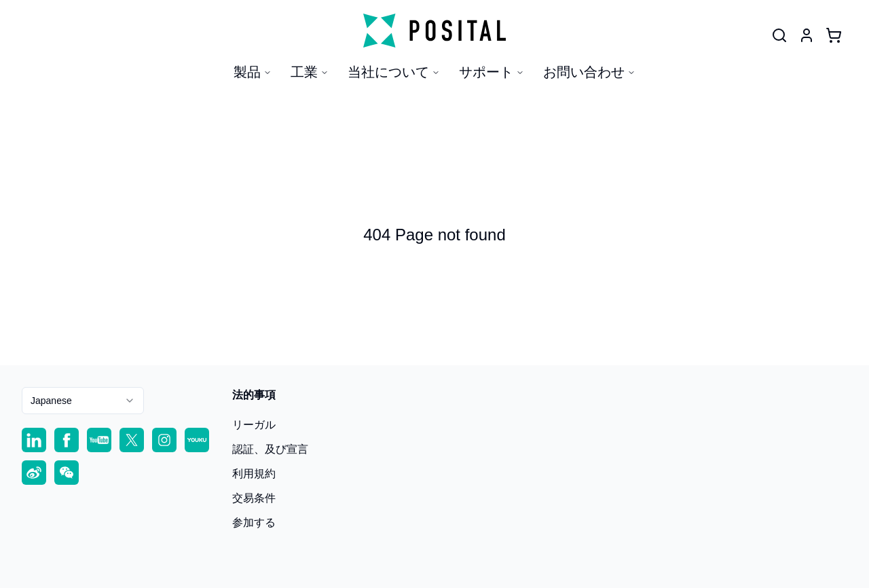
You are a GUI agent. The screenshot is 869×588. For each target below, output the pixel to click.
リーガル (254, 425)
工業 (310, 72)
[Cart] (834, 35)
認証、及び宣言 (270, 449)
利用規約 (254, 474)
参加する (254, 522)
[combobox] (83, 401)
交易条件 (254, 498)
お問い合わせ (589, 72)
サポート (492, 72)
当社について (394, 72)
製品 (253, 72)
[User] (779, 35)
